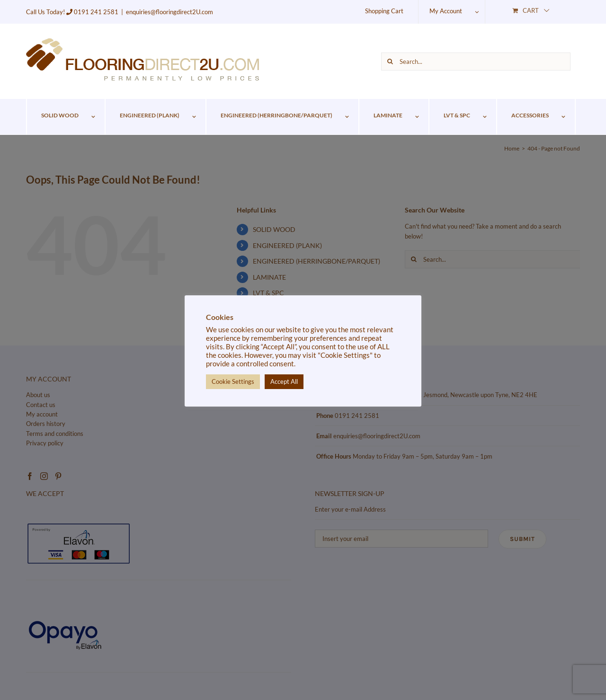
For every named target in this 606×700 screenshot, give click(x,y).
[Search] (390, 62)
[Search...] (476, 62)
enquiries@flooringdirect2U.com (169, 12)
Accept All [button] (284, 381)
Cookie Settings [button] (233, 381)
